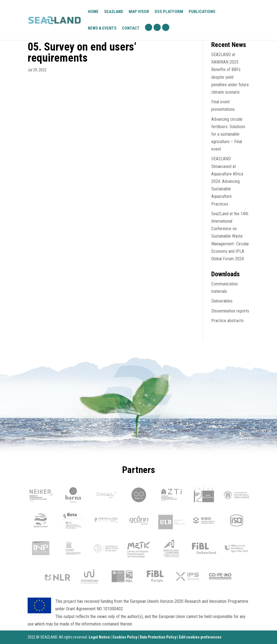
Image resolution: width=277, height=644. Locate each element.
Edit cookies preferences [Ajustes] (200, 637)
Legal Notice (99, 637)
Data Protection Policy (158, 637)
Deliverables (222, 301)
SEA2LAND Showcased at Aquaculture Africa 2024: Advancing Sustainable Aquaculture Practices (227, 181)
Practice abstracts (227, 321)
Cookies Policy (125, 637)
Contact (131, 28)
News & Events (102, 28)
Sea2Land (114, 12)
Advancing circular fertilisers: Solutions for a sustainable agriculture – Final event (228, 134)
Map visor (139, 12)
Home (93, 12)
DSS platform (169, 12)
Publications (202, 12)
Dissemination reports (230, 311)
